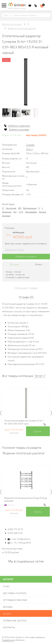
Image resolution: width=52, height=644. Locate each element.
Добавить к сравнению (19, 126)
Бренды (8, 607)
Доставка (15, 264)
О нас (6, 586)
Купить (38, 431)
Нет (15, 212)
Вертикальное (30, 208)
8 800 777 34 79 (15, 529)
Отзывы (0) (26, 297)
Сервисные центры (15, 620)
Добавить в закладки (19, 129)
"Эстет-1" (40, 376)
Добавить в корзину (26, 256)
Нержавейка (31, 212)
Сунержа (30, 145)
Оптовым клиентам (15, 600)
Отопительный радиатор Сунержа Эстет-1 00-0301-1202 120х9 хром (24, 422)
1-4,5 (21, 212)
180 (20, 208)
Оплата (38, 264)
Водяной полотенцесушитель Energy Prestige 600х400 (26, 499)
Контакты (9, 627)
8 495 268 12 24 (15, 533)
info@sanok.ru (24, 539)
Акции (7, 614)
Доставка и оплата (15, 593)
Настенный (11, 208)
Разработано (8, 640)
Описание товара (26, 288)
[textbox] (29, 15)
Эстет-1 (29, 149)
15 (3, 208)
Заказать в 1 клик (14, 250)
